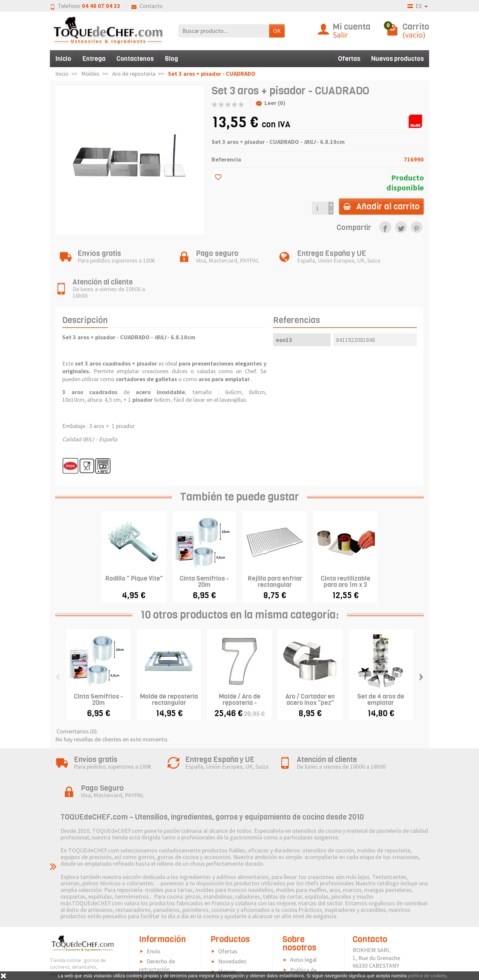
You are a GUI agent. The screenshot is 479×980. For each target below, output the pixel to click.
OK (277, 31)
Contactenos (135, 59)
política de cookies (427, 976)
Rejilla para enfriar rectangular (275, 561)
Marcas (227, 931)
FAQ (152, 967)
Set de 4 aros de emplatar (381, 679)
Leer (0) (271, 103)
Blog (171, 59)
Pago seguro (162, 939)
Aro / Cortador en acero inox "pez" (310, 679)
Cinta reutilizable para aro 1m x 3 (345, 561)
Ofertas (349, 59)
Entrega (94, 59)
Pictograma (233, 941)
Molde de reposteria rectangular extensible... (169, 682)
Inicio (63, 59)
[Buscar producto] (224, 31)
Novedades (232, 921)
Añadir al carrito (380, 206)
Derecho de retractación (157, 925)
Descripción (85, 300)
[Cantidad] (318, 208)
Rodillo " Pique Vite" (134, 558)
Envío (154, 911)
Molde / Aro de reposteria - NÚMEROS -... (240, 682)
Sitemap (300, 947)
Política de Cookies (300, 934)
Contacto (147, 6)
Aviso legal (303, 919)
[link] (385, 227)
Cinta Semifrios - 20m (204, 561)
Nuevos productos (398, 59)
